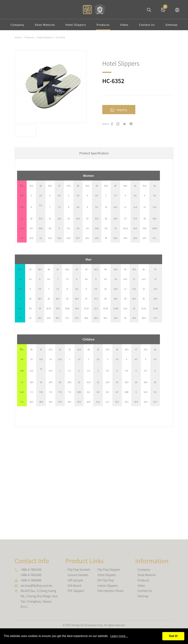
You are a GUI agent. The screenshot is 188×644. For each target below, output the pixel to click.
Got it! (173, 636)
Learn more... (119, 636)
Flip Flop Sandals (79, 569)
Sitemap (171, 25)
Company (17, 25)
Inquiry (119, 110)
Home (18, 37)
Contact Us (147, 25)
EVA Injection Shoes (110, 591)
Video (124, 25)
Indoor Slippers (108, 585)
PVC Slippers (76, 591)
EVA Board (74, 585)
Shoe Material (45, 25)
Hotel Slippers (76, 25)
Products (103, 25)
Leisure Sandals (78, 575)
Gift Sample (75, 580)
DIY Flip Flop (106, 580)
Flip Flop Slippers (109, 569)
